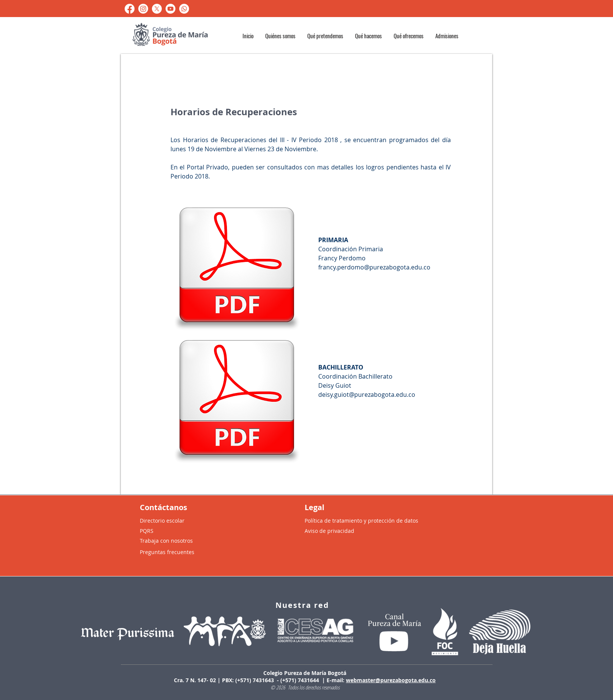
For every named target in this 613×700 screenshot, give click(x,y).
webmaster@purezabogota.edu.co (391, 680)
